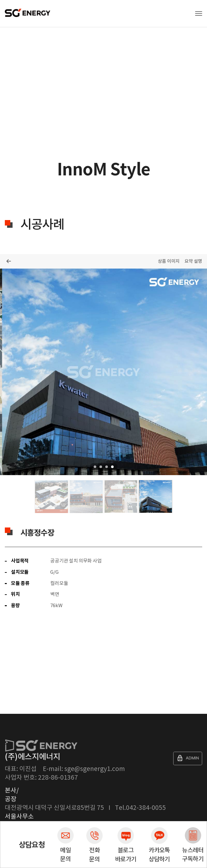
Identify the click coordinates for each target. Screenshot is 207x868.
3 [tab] (107, 467)
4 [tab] (112, 467)
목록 (9, 261)
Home (9, 53)
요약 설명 (193, 261)
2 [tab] (101, 467)
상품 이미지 (169, 261)
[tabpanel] (103, 372)
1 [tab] (95, 467)
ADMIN (188, 758)
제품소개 (30, 53)
